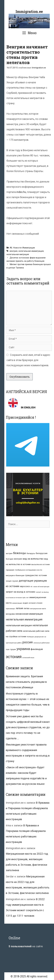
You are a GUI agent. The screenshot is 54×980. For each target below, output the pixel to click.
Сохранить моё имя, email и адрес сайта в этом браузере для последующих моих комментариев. (28, 360)
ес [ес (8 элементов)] (32, 587)
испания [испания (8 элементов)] (32, 603)
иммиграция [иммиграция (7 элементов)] (17, 603)
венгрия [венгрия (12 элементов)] (18, 559)
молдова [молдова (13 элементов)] (10, 614)
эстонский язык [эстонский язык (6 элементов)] (28, 658)
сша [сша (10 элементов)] (8, 649)
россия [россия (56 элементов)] (28, 642)
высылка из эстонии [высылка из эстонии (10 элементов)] (41, 564)
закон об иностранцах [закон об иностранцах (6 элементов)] (41, 587)
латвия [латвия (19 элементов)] (19, 608)
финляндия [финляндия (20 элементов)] (37, 649)
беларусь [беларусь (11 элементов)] (31, 553)
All (11, 248)
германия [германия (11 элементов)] (10, 570)
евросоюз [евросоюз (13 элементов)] (25, 586)
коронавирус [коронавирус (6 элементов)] (10, 609)
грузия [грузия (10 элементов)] (15, 581)
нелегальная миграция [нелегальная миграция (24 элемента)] (19, 625)
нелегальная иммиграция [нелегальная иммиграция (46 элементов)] (24, 619)
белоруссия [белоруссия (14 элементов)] (42, 553)
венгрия (14, 251)
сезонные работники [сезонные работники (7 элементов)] (41, 643)
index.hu (21, 192)
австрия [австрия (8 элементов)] (9, 553)
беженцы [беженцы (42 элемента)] (20, 553)
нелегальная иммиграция (31, 251)
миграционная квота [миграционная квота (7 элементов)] (38, 609)
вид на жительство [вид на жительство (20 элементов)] (33, 559)
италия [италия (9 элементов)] (39, 603)
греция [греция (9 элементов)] (9, 581)
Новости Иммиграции (24, 248)
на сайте (26, 946)
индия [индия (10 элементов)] (25, 603)
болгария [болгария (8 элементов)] (10, 559)
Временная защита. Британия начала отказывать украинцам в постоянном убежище (26, 682)
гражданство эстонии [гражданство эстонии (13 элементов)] (36, 575)
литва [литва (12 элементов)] (27, 608)
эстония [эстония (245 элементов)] (14, 657)
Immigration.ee (29, 12)
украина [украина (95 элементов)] (23, 649)
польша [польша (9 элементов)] (30, 637)
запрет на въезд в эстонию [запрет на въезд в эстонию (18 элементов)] (21, 592)
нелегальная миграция (18, 254)
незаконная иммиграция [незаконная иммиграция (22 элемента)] (29, 614)
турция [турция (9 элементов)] (13, 649)
